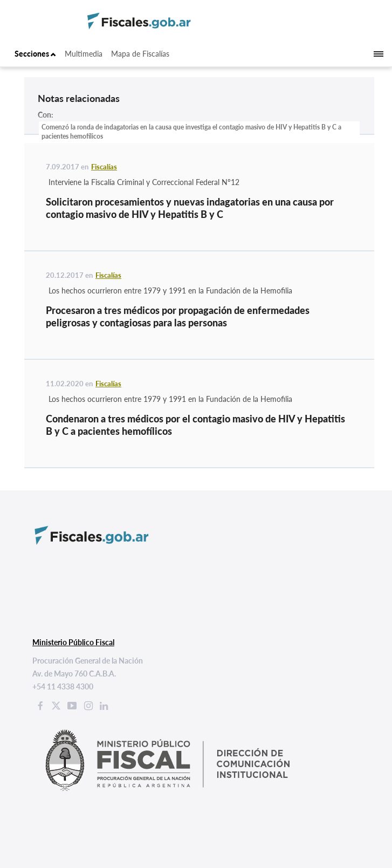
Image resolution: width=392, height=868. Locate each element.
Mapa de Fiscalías (140, 54)
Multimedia (84, 54)
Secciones (35, 54)
